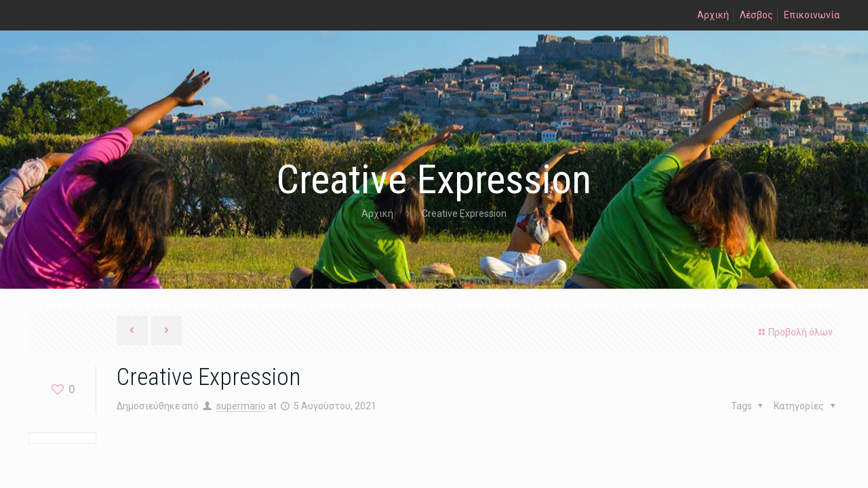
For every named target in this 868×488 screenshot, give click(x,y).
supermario (241, 406)
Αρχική (713, 15)
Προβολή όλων (794, 332)
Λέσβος (756, 15)
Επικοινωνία (812, 15)
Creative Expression (464, 213)
